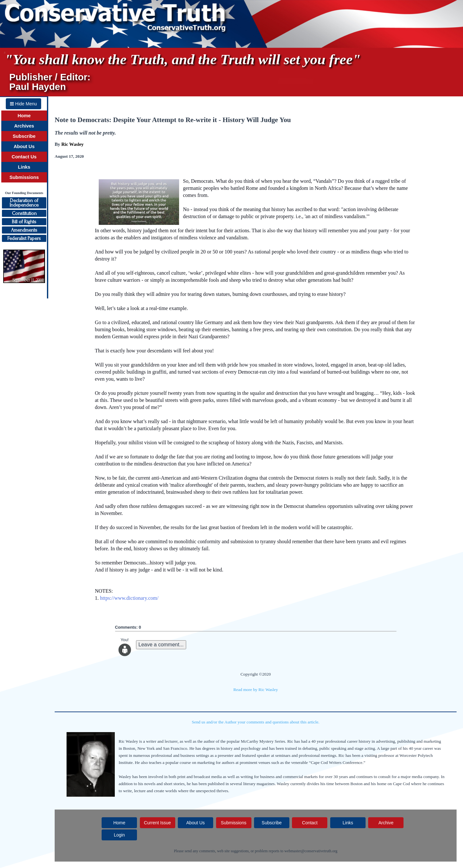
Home (24, 116)
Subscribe (24, 136)
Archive (386, 823)
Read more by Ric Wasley (256, 690)
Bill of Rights (24, 222)
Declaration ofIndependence (24, 203)
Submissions (24, 177)
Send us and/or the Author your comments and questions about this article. (256, 722)
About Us (24, 146)
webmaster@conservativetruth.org (311, 851)
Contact (310, 823)
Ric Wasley (73, 144)
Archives (24, 126)
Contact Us (24, 157)
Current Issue (158, 823)
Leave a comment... (161, 645)
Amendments (24, 230)
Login (119, 835)
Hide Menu (23, 104)
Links (24, 167)
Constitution (24, 213)
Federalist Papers (24, 238)
